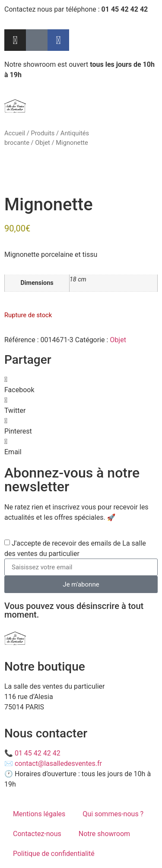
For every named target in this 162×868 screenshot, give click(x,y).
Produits (43, 133)
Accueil (15, 133)
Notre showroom (104, 834)
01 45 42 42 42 (38, 753)
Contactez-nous (37, 834)
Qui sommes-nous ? (113, 814)
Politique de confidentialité (54, 854)
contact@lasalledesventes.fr (58, 763)
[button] (81, 385)
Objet (43, 143)
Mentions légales (39, 814)
